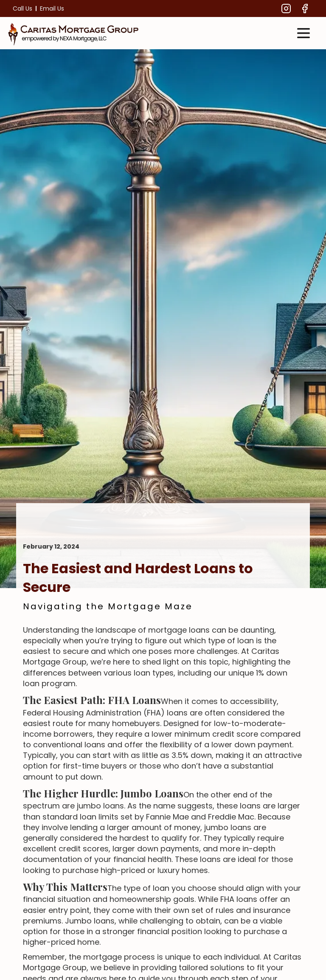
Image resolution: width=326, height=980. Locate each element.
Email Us (52, 8)
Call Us (22, 8)
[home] (74, 33)
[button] (304, 33)
